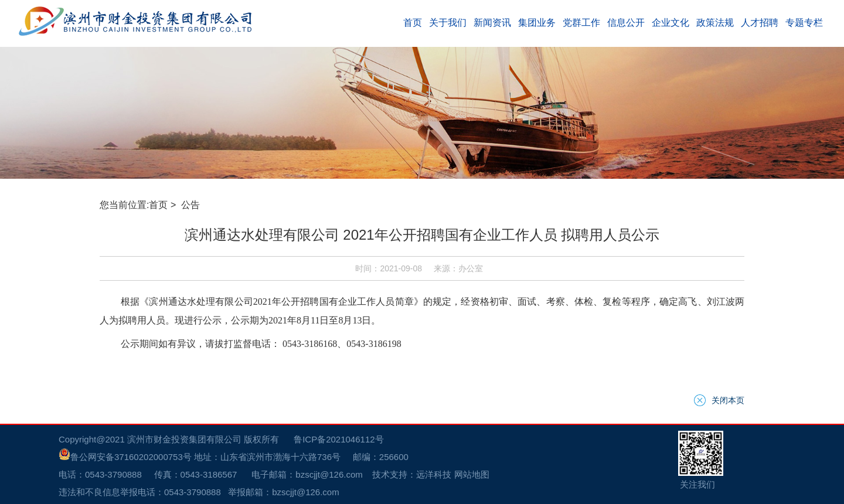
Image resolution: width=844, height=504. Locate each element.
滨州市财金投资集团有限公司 (184, 439)
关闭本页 (728, 400)
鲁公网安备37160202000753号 (125, 457)
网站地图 (472, 474)
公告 (192, 205)
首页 (158, 205)
